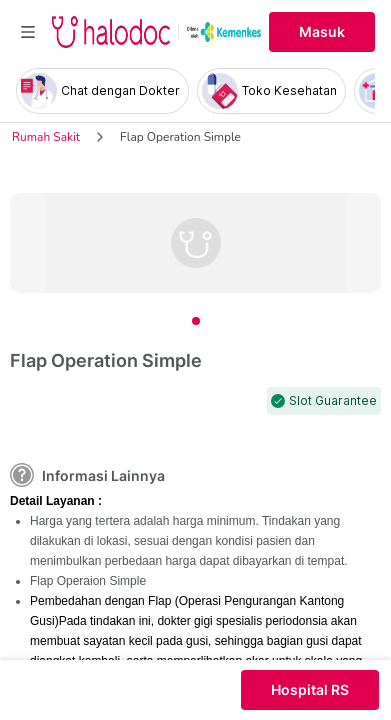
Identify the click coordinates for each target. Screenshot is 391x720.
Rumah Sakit (46, 137)
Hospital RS (310, 690)
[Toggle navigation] (28, 32)
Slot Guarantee (333, 401)
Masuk (322, 32)
